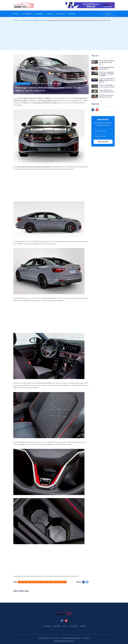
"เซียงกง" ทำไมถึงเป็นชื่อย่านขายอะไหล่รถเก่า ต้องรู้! (107, 86)
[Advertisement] (64, 35)
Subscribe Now (103, 141)
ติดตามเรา (86, 638)
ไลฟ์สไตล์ (71, 14)
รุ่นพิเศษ (49, 582)
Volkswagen (23, 582)
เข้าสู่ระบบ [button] (108, 14)
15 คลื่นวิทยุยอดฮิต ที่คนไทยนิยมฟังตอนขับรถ (107, 68)
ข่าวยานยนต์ (26, 14)
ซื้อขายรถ (16, 14)
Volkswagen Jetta (60, 582)
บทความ (49, 14)
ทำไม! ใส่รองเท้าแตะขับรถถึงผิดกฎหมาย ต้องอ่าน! (106, 96)
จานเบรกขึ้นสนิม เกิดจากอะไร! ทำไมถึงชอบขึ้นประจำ (107, 91)
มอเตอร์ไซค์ (38, 14)
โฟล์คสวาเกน (33, 582)
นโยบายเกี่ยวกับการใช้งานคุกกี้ (48, 638)
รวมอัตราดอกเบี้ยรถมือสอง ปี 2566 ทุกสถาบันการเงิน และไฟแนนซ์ (107, 80)
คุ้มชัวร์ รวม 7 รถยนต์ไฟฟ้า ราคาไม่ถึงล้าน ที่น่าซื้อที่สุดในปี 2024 (107, 74)
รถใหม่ (42, 582)
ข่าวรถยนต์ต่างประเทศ (38, 20)
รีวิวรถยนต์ (60, 14)
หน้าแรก (16, 20)
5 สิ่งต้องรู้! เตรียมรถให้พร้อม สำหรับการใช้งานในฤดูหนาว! (107, 62)
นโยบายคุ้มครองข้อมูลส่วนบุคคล (70, 638)
